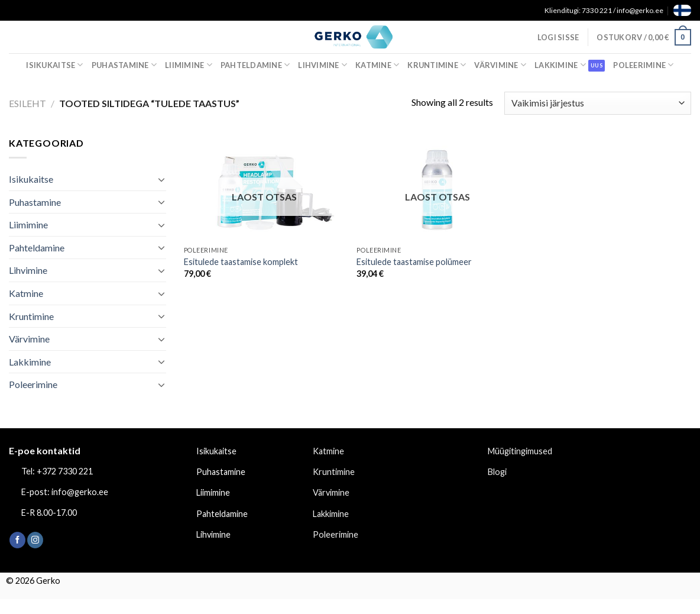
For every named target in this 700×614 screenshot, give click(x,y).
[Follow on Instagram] (35, 540)
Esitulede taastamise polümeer (414, 262)
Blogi (497, 472)
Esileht (27, 103)
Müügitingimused (520, 451)
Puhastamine (124, 65)
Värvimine (500, 65)
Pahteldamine (255, 65)
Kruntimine (437, 65)
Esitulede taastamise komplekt (241, 262)
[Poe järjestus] (598, 103)
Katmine (377, 65)
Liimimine (189, 65)
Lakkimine (560, 65)
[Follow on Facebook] (17, 540)
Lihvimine (323, 65)
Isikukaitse (54, 65)
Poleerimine (643, 65)
